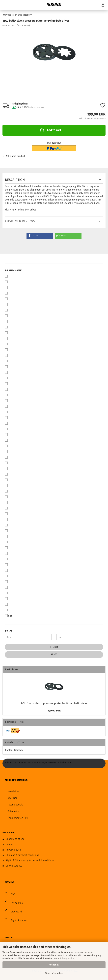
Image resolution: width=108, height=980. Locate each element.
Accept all (54, 965)
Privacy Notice (67, 958)
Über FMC (12, 798)
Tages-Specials (15, 805)
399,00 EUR (54, 711)
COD (13, 894)
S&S (9, 616)
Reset (54, 654)
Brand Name (13, 270)
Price (9, 631)
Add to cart (50, 130)
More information (54, 973)
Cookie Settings (14, 866)
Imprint (10, 844)
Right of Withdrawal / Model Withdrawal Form (30, 860)
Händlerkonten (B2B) (18, 818)
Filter (54, 647)
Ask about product (15, 156)
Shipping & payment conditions (22, 855)
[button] (40, 236)
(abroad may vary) (37, 107)
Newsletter (13, 791)
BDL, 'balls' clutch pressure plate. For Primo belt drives (54, 703)
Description (15, 180)
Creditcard (16, 912)
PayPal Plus (17, 903)
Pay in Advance (19, 920)
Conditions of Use (15, 839)
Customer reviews (20, 221)
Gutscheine (13, 811)
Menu (5, 5)
